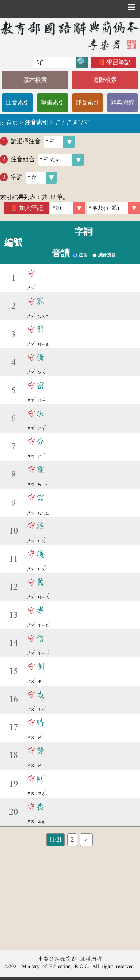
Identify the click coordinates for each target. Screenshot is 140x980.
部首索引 (87, 102)
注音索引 (18, 102)
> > (45, 123)
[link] (113, 208)
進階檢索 (105, 80)
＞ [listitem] (86, 839)
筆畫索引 (53, 102)
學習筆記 (118, 62)
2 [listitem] (72, 839)
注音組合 (48, 160)
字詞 (34, 178)
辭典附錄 (122, 102)
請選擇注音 (43, 142)
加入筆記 (31, 208)
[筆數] (68, 208)
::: (2, 123)
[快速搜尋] (55, 62)
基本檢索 (35, 80)
